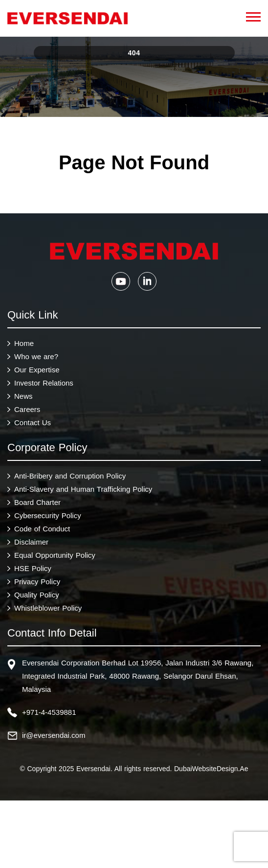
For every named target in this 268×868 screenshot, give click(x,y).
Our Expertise (37, 371)
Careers (27, 410)
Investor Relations (44, 384)
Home (24, 344)
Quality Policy (37, 596)
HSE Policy (33, 569)
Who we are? (36, 357)
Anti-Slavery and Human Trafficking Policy (83, 490)
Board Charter (37, 503)
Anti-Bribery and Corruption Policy (70, 477)
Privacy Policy (37, 582)
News (23, 397)
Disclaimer (31, 543)
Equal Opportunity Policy (55, 556)
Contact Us (33, 423)
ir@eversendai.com (54, 736)
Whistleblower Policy (48, 609)
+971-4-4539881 (49, 713)
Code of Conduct (42, 530)
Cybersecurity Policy (48, 516)
